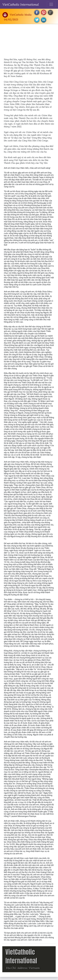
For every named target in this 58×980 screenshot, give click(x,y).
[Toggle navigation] (51, 4)
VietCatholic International (21, 4)
